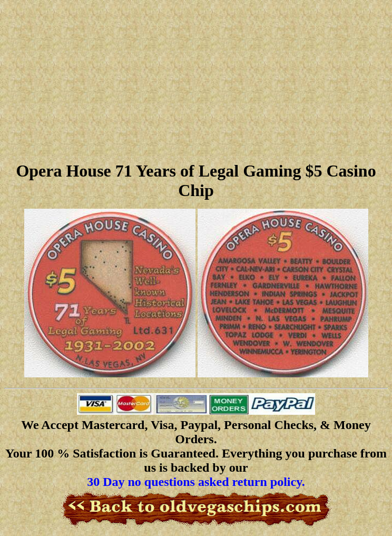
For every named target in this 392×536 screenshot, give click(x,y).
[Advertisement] (196, 79)
